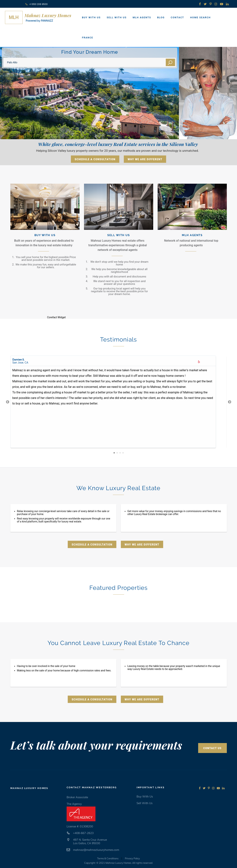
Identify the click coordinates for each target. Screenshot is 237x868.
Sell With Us (117, 17)
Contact (177, 17)
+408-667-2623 (83, 833)
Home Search (200, 17)
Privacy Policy (132, 858)
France (88, 38)
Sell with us (144, 803)
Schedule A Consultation (95, 159)
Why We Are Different (145, 159)
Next (230, 402)
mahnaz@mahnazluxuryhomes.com (96, 850)
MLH (14, 17)
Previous (8, 402)
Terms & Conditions (108, 858)
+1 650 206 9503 (37, 4)
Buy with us (145, 796)
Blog (161, 17)
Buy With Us (91, 17)
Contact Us (212, 748)
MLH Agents (142, 17)
